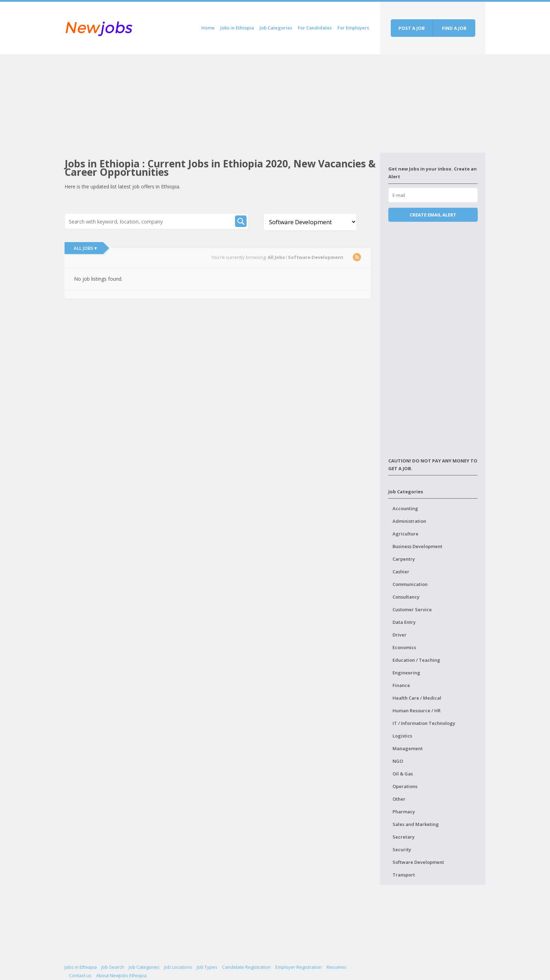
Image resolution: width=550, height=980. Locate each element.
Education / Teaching (416, 660)
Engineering (406, 673)
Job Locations (178, 967)
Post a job (412, 28)
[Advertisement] (222, 104)
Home (208, 28)
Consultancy (406, 597)
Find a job (454, 28)
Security (402, 849)
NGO (398, 761)
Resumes (337, 967)
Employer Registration (299, 967)
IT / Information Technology (424, 723)
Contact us (80, 975)
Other (399, 799)
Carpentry (404, 559)
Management (408, 748)
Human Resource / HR (417, 711)
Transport (404, 875)
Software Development (418, 862)
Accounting (405, 508)
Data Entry (404, 622)
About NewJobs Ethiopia (121, 975)
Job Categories (276, 28)
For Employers (353, 28)
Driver (400, 635)
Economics (404, 647)
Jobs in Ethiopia (237, 28)
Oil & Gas (403, 774)
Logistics (402, 736)
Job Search (113, 967)
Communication (410, 584)
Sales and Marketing (416, 824)
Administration (409, 521)
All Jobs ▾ (85, 248)
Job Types (207, 967)
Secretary (404, 837)
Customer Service (412, 609)
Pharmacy (404, 812)
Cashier (401, 572)
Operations (405, 786)
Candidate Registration (246, 967)
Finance (401, 685)
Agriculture (405, 534)
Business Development (417, 546)
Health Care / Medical (417, 698)
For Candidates (315, 28)
